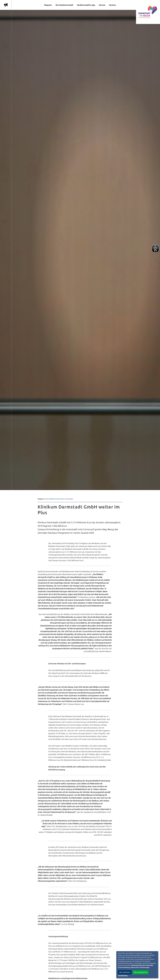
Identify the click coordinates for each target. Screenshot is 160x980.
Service (102, 5)
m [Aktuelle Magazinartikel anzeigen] (6, 5)
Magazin (48, 5)
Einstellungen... (123, 976)
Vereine (112, 5)
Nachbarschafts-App (86, 5)
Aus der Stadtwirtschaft (52, 499)
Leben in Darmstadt (67, 499)
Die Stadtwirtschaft (64, 5)
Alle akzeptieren (141, 972)
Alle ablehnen (125, 972)
